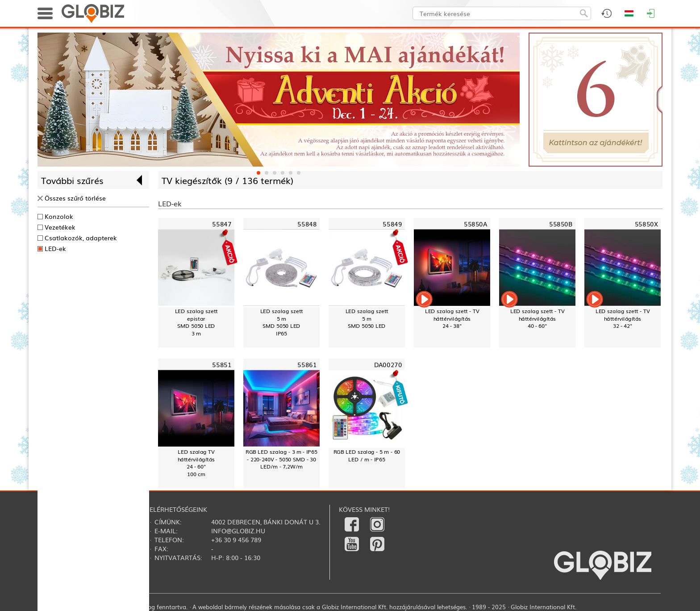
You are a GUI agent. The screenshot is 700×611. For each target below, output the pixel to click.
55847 (222, 224)
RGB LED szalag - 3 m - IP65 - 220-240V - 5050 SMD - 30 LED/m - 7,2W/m (281, 459)
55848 (307, 224)
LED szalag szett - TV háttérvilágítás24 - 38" (452, 318)
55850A (475, 224)
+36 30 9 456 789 (236, 540)
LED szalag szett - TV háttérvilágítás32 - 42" (623, 318)
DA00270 (388, 365)
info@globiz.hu (238, 531)
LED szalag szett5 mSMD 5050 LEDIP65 (282, 322)
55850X (646, 224)
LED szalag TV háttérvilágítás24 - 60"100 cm (196, 463)
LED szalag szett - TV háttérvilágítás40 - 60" (537, 318)
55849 (392, 224)
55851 (222, 365)
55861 (307, 365)
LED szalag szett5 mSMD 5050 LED (367, 318)
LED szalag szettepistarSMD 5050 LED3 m (196, 322)
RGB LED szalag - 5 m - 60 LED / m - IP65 (367, 455)
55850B (561, 224)
